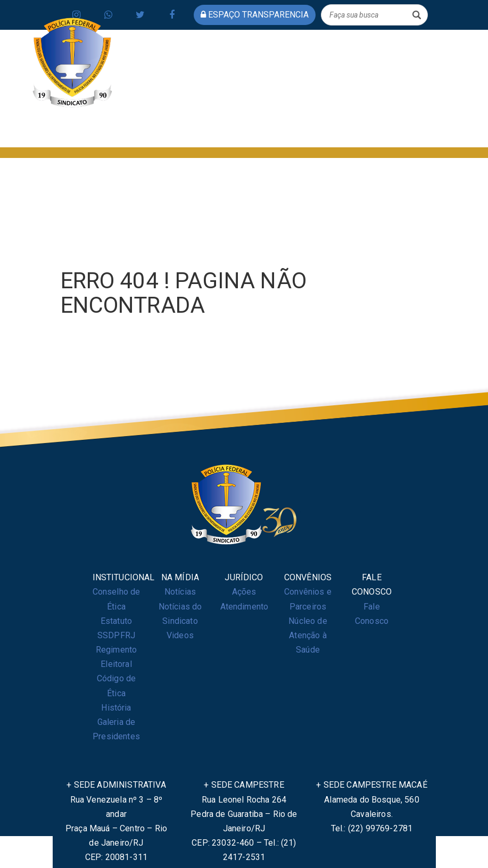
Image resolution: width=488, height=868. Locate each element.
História (116, 708)
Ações (244, 592)
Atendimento (245, 607)
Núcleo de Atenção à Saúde (308, 635)
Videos (180, 635)
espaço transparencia (255, 15)
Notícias (180, 592)
